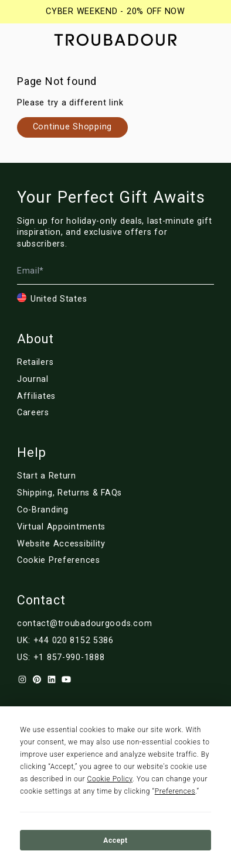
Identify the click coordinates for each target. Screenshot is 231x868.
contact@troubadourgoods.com (84, 623)
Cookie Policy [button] (110, 779)
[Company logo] (116, 40)
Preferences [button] (175, 791)
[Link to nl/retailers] (76, 363)
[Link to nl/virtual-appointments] (84, 527)
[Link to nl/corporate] (84, 510)
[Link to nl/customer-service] (84, 493)
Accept (115, 840)
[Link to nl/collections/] (72, 127)
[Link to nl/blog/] (76, 380)
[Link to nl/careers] (76, 413)
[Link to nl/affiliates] (76, 397)
